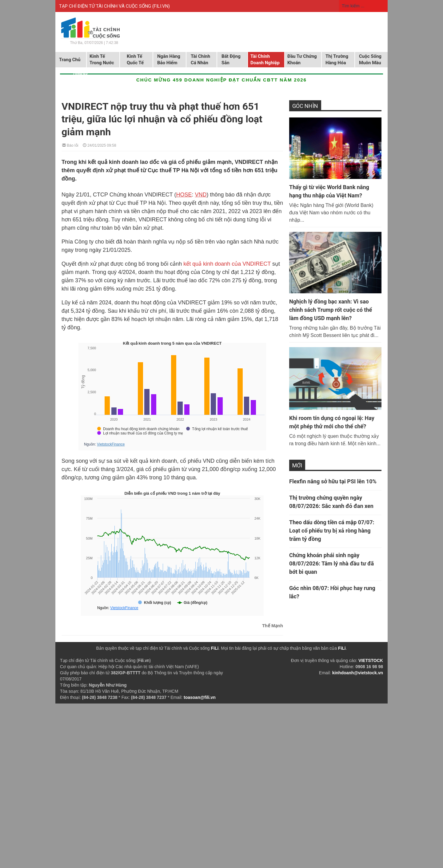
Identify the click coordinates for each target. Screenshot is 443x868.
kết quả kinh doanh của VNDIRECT (227, 264)
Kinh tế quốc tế (135, 59)
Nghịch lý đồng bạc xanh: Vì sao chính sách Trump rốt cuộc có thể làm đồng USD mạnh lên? (331, 310)
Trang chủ (70, 60)
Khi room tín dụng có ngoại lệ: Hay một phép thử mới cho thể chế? (332, 422)
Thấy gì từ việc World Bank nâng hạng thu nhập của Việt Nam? (329, 191)
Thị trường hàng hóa (337, 59)
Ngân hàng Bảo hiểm (169, 59)
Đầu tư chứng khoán (302, 59)
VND (201, 195)
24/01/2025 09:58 (100, 145)
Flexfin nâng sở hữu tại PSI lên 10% (333, 481)
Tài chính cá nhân (200, 59)
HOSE (184, 195)
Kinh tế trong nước (102, 59)
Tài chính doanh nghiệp (265, 59)
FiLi (215, 648)
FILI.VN (161, 6)
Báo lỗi (70, 145)
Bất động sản (231, 59)
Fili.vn (144, 660)
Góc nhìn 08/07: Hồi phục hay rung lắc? (332, 592)
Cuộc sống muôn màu (370, 59)
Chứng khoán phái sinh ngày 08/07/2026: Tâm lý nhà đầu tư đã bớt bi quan (331, 563)
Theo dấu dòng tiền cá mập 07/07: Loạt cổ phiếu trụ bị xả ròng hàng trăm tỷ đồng (332, 531)
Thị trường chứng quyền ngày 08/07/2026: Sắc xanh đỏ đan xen (331, 502)
